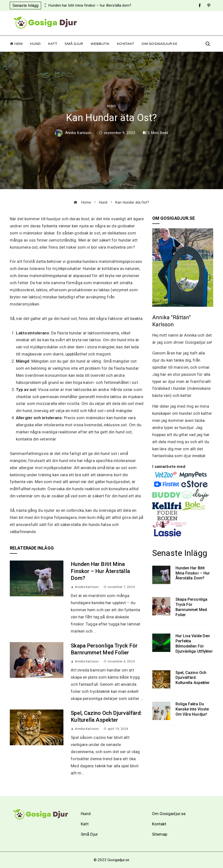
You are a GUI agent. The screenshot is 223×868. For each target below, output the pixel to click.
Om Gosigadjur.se (159, 44)
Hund (35, 44)
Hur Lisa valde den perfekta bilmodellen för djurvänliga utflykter (194, 643)
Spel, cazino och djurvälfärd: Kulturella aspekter (193, 678)
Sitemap (160, 834)
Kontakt (125, 44)
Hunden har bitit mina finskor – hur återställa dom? (90, 6)
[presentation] (45, 4)
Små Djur (74, 44)
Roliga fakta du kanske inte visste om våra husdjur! (192, 709)
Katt (53, 44)
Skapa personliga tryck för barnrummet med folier (192, 607)
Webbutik (100, 44)
